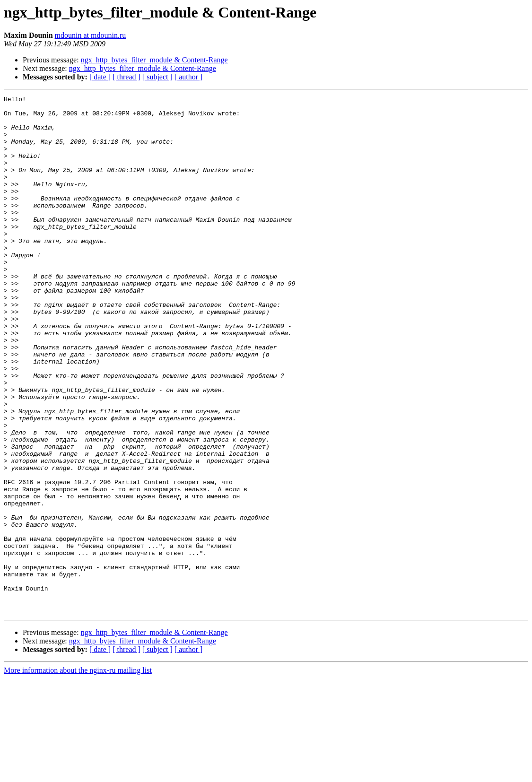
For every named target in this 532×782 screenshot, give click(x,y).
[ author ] (189, 77)
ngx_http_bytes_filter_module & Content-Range (154, 60)
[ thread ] (126, 77)
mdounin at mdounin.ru (91, 35)
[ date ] (100, 77)
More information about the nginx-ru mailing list (78, 774)
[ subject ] (157, 77)
